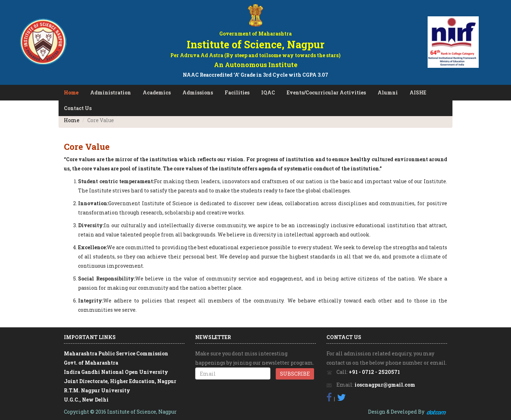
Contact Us (78, 108)
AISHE (418, 92)
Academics (157, 92)
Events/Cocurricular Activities (326, 92)
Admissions (198, 92)
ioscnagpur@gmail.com (385, 385)
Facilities (237, 92)
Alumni (388, 92)
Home (71, 92)
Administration (111, 92)
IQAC (268, 92)
